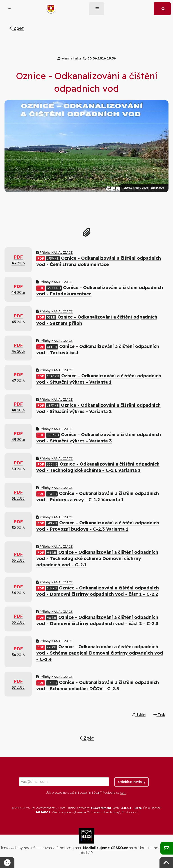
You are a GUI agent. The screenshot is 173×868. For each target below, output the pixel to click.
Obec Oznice (67, 808)
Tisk (159, 714)
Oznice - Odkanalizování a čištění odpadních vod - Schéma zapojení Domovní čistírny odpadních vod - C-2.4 (100, 653)
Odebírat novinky (132, 782)
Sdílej (139, 714)
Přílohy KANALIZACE (55, 253)
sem (123, 793)
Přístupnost (130, 812)
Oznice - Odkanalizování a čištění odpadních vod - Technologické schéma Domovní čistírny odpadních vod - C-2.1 (97, 558)
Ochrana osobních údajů (104, 812)
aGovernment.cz (44, 808)
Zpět (16, 28)
